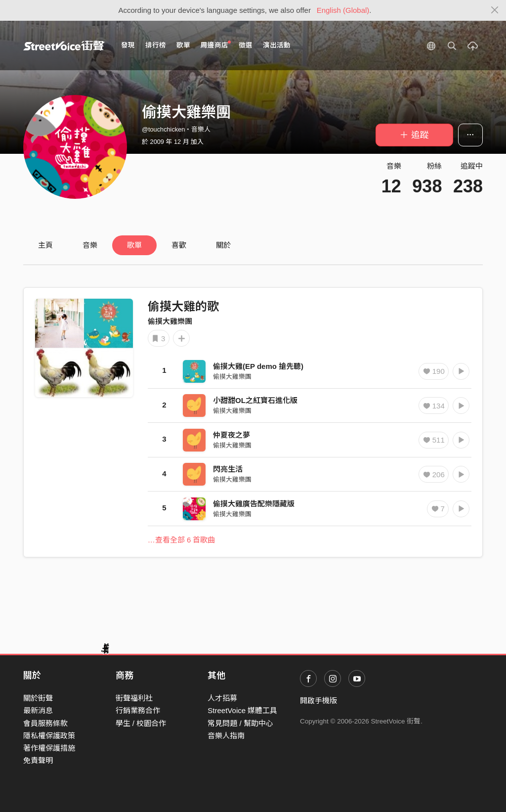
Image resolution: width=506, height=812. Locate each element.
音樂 (90, 245)
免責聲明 (38, 760)
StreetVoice (64, 45)
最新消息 (38, 710)
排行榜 (156, 45)
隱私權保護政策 (49, 736)
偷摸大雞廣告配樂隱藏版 (254, 504)
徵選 (246, 45)
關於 (223, 245)
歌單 (183, 45)
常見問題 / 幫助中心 (240, 723)
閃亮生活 (228, 469)
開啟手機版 (318, 700)
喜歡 (179, 245)
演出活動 (277, 45)
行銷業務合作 (138, 710)
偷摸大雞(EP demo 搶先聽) (258, 366)
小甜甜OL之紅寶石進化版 (255, 400)
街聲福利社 (134, 698)
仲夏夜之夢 (232, 435)
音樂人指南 (226, 736)
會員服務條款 (45, 723)
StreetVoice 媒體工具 (242, 710)
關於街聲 (38, 698)
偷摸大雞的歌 (183, 306)
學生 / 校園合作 (141, 723)
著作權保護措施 (49, 748)
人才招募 (222, 698)
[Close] (495, 10)
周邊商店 (216, 45)
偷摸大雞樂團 (170, 321)
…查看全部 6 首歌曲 (182, 540)
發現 (128, 45)
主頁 (45, 245)
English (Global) (343, 10)
